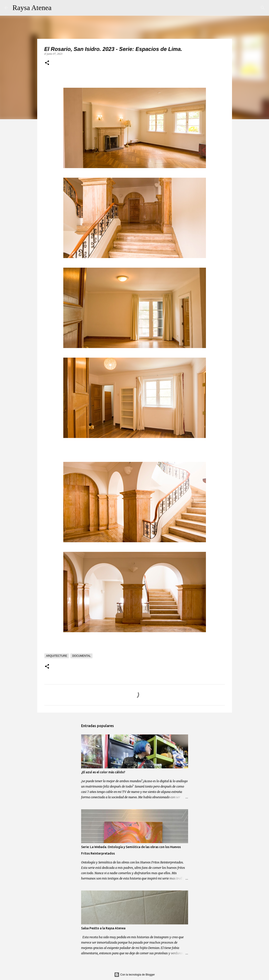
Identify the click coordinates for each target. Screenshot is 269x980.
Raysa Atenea (32, 8)
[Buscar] (58, 8)
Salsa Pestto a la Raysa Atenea (103, 928)
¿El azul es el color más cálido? (103, 772)
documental (81, 656)
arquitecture (57, 656)
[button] (47, 63)
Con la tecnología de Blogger (134, 975)
